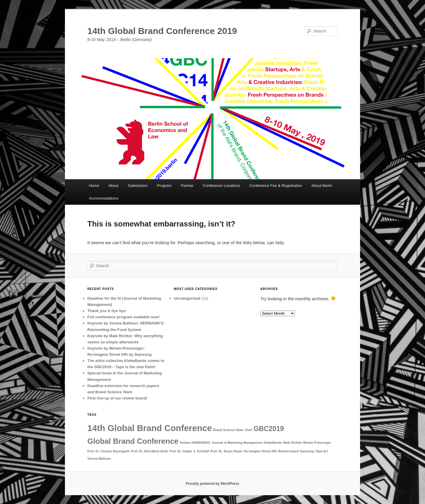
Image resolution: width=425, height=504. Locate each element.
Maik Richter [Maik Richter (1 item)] (293, 443)
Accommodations (104, 198)
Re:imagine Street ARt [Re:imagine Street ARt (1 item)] (260, 451)
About (113, 186)
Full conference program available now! (124, 317)
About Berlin (322, 186)
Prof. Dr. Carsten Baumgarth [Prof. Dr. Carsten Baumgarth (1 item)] (108, 451)
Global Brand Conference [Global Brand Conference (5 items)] (133, 441)
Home (94, 186)
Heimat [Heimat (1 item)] (185, 443)
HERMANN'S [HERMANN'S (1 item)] (201, 443)
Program (164, 186)
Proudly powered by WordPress (212, 484)
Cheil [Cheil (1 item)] (249, 430)
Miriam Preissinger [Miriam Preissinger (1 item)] (317, 443)
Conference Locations (221, 186)
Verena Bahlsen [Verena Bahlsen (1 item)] (99, 459)
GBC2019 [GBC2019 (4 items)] (269, 429)
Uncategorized (187, 298)
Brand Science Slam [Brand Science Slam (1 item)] (228, 430)
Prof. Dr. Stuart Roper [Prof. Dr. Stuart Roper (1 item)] (227, 451)
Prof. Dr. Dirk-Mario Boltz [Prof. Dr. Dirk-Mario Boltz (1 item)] (149, 451)
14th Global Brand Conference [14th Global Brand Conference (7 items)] (150, 428)
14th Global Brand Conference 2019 (162, 31)
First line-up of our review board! (117, 398)
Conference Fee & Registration (276, 186)
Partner (187, 186)
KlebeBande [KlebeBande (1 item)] (273, 443)
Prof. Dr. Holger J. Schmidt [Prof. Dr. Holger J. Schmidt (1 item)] (189, 451)
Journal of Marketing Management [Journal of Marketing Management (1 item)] (237, 443)
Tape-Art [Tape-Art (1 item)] (322, 451)
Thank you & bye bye (107, 311)
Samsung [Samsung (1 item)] (307, 451)
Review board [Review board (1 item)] (288, 451)
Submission (138, 186)
